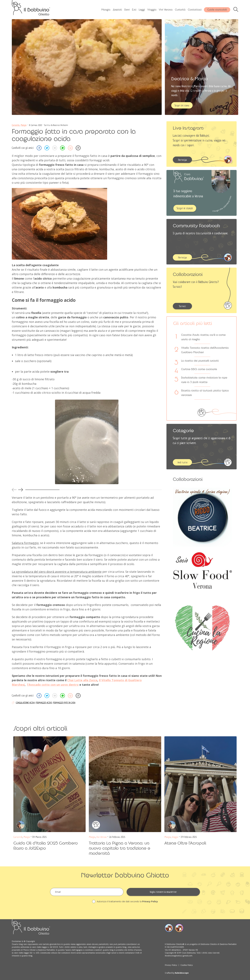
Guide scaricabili (217, 10)
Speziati (117, 10)
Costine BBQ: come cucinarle (199, 369)
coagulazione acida (25, 703)
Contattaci (195, 10)
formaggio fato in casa (64, 703)
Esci (134, 10)
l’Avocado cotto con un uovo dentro (53, 685)
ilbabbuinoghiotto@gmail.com (179, 956)
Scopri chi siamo (182, 105)
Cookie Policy (187, 965)
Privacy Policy (150, 901)
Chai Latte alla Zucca (82, 680)
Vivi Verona (166, 10)
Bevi (127, 10)
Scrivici (182, 306)
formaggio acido (44, 703)
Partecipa (182, 160)
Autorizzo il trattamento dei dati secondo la (125, 901)
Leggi (142, 10)
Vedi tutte (182, 462)
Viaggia (152, 10)
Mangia (106, 10)
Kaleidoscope (182, 973)
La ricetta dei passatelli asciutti (200, 361)
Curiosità (180, 10)
